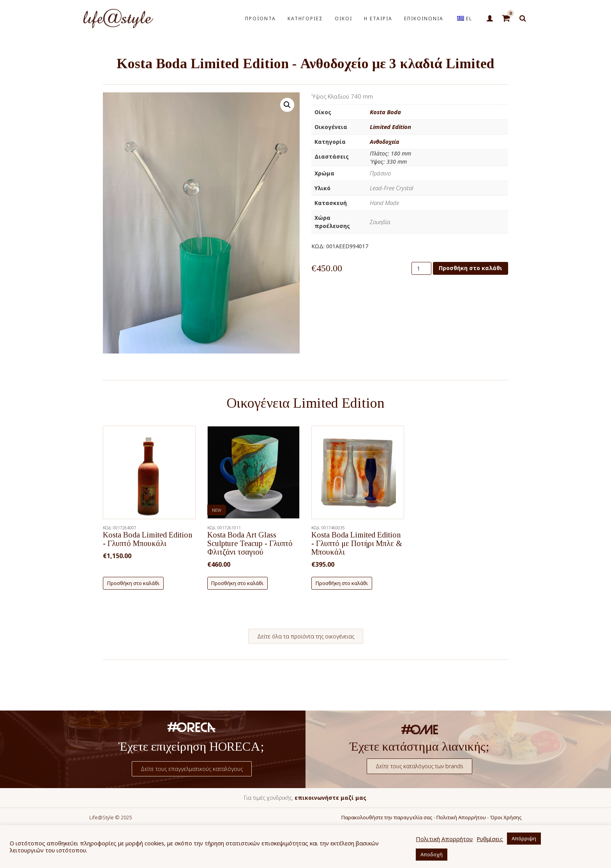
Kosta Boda (385, 112)
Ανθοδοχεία (385, 142)
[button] (287, 105)
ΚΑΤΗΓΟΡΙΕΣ (305, 19)
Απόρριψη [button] (524, 838)
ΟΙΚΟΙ (343, 19)
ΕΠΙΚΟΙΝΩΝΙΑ (424, 19)
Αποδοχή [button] (432, 854)
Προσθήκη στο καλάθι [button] (133, 583)
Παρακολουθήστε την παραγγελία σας (387, 817)
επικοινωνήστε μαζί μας (330, 798)
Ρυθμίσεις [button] (490, 839)
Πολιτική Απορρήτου (461, 817)
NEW (217, 510)
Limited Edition (390, 127)
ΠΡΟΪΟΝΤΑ (260, 19)
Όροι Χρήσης (506, 817)
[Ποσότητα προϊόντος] (421, 268)
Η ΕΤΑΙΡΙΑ (378, 19)
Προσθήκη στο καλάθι (471, 268)
